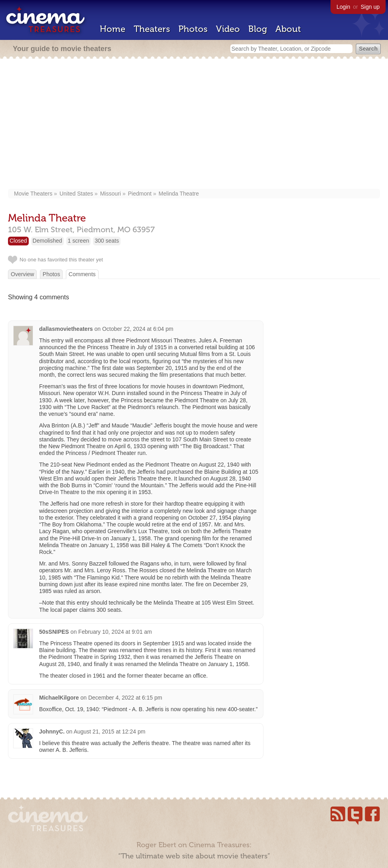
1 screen (79, 241)
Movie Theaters (33, 194)
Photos (193, 29)
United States (76, 194)
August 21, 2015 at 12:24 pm (109, 732)
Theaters (152, 29)
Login (343, 7)
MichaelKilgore (59, 698)
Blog (258, 29)
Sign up (370, 7)
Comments (82, 274)
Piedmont (140, 194)
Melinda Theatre (179, 194)
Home (113, 29)
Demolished (48, 241)
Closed (18, 241)
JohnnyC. (52, 732)
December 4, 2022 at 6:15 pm (125, 698)
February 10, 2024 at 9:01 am (115, 632)
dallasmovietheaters (66, 329)
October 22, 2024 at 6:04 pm (138, 329)
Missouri (111, 194)
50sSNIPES (54, 632)
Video (228, 29)
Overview (22, 274)
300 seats (107, 241)
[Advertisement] (194, 125)
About (288, 29)
